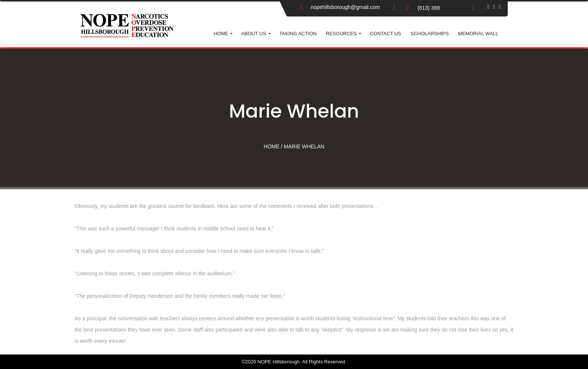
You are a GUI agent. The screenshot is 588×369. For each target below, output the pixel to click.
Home (221, 34)
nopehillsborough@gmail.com (345, 7)
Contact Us (385, 34)
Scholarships (430, 34)
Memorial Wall (478, 34)
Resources (341, 34)
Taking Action (298, 34)
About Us (253, 34)
